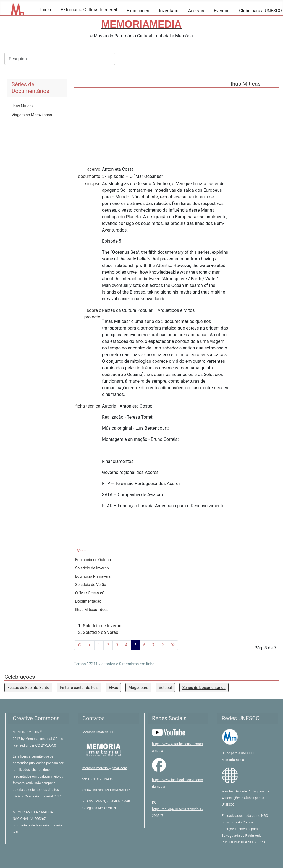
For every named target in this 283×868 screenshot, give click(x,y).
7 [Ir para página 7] (153, 645)
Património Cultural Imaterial (89, 10)
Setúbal (165, 688)
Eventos (222, 11)
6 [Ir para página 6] (144, 645)
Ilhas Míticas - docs (92, 610)
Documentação (88, 601)
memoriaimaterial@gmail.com (105, 768)
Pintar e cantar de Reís (79, 688)
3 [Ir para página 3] (117, 645)
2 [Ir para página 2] (108, 645)
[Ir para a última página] (173, 645)
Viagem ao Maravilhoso (32, 115)
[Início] (44, 17)
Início (46, 10)
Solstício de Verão (91, 585)
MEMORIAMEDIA (26, 732)
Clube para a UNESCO (260, 11)
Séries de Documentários (204, 688)
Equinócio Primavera (93, 576)
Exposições (138, 11)
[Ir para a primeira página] (80, 645)
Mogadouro (138, 688)
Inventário (169, 11)
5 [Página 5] (135, 645)
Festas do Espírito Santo (28, 688)
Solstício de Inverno (92, 568)
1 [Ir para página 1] (99, 645)
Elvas (113, 688)
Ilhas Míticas (23, 106)
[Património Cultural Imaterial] (64, 17)
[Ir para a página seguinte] (163, 645)
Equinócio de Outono (93, 560)
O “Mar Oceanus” (90, 593)
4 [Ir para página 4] (126, 645)
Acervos (196, 11)
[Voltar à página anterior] (90, 645)
